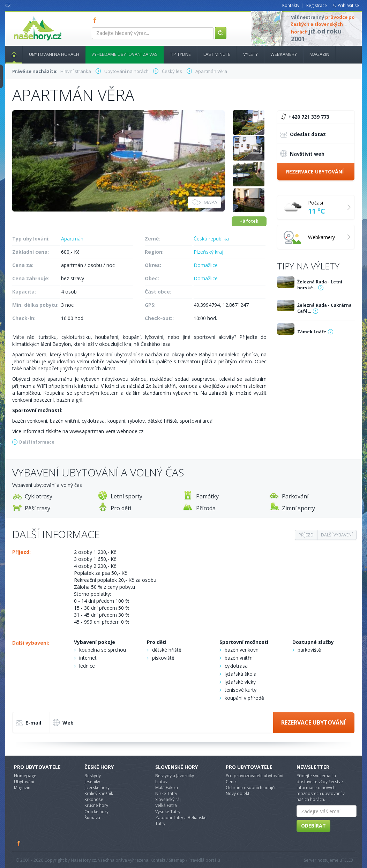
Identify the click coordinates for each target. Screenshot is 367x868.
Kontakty (291, 5)
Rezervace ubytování (315, 172)
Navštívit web (302, 154)
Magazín (319, 54)
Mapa (204, 202)
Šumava (92, 818)
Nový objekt (238, 793)
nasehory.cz (25, 16)
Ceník (231, 782)
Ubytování (24, 782)
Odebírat (313, 826)
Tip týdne (180, 54)
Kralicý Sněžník (99, 793)
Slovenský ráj (168, 799)
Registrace (317, 5)
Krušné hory (96, 805)
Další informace (37, 442)
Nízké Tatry (166, 793)
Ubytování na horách (54, 54)
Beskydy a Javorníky (175, 776)
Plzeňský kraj (208, 252)
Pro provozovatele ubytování (254, 776)
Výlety (250, 54)
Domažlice (206, 265)
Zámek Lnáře (312, 332)
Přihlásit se (348, 5)
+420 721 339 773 (304, 117)
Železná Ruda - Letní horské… (320, 285)
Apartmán (72, 239)
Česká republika (211, 239)
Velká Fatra (166, 805)
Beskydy (93, 776)
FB (96, 20)
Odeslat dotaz (303, 135)
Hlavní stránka (11, 54)
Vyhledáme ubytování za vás (125, 54)
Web (63, 722)
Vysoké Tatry (168, 812)
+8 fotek (249, 221)
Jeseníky (92, 782)
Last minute (217, 54)
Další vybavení (337, 535)
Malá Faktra (167, 788)
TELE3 (347, 860)
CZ (8, 5)
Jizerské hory (97, 788)
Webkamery (284, 54)
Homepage (25, 776)
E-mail (28, 723)
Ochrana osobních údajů (250, 788)
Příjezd (306, 535)
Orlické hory (96, 812)
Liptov (161, 782)
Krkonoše (94, 799)
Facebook (19, 843)
